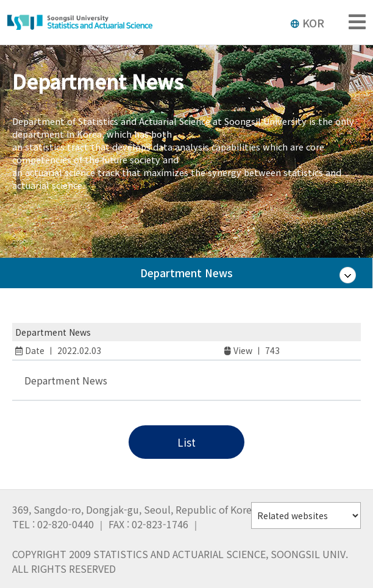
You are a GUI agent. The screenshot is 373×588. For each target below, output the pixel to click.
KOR (307, 23)
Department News (187, 277)
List (187, 442)
